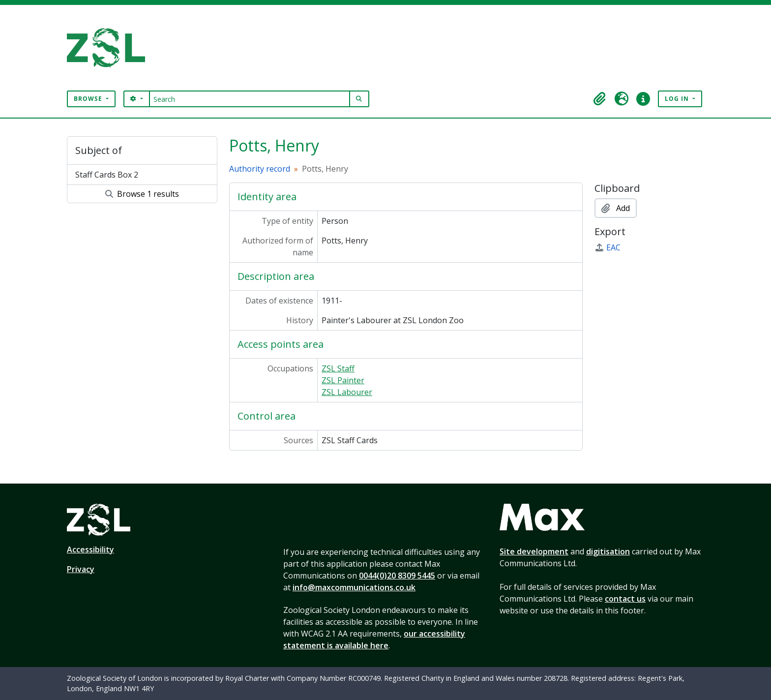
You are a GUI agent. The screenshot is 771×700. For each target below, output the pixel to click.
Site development (534, 551)
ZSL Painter (343, 380)
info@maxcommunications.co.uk (354, 587)
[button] (600, 99)
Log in (678, 99)
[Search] (250, 99)
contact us (625, 599)
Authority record (260, 169)
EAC (608, 247)
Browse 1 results (142, 194)
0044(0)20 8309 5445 (397, 576)
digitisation (608, 551)
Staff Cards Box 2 (107, 175)
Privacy (81, 569)
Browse (89, 99)
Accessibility (90, 549)
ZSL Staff (338, 368)
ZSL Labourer (347, 392)
